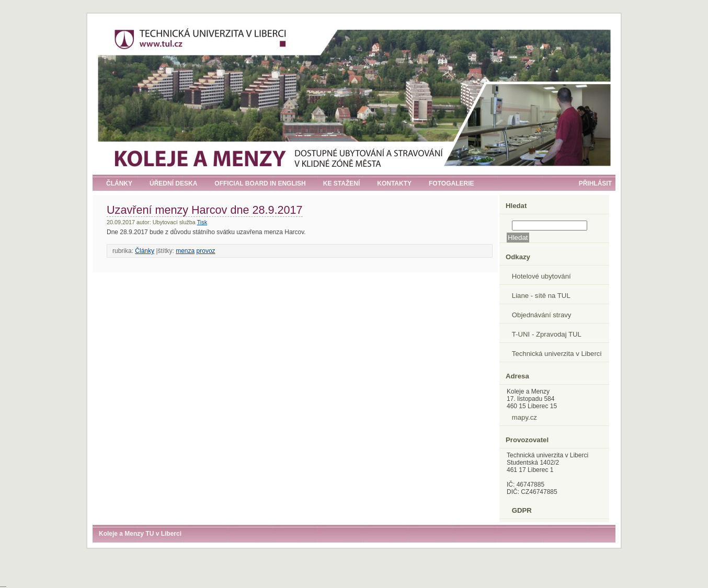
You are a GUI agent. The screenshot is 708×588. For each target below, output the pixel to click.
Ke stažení (341, 183)
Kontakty (394, 183)
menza (185, 251)
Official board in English (260, 183)
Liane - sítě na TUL (541, 296)
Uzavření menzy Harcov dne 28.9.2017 (205, 210)
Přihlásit (595, 183)
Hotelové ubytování (541, 276)
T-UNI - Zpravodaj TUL (547, 334)
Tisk (202, 222)
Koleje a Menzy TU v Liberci (140, 534)
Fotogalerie (451, 183)
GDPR (522, 510)
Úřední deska (173, 183)
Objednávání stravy (542, 315)
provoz (206, 251)
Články (119, 183)
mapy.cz (524, 417)
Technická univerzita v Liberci (557, 354)
